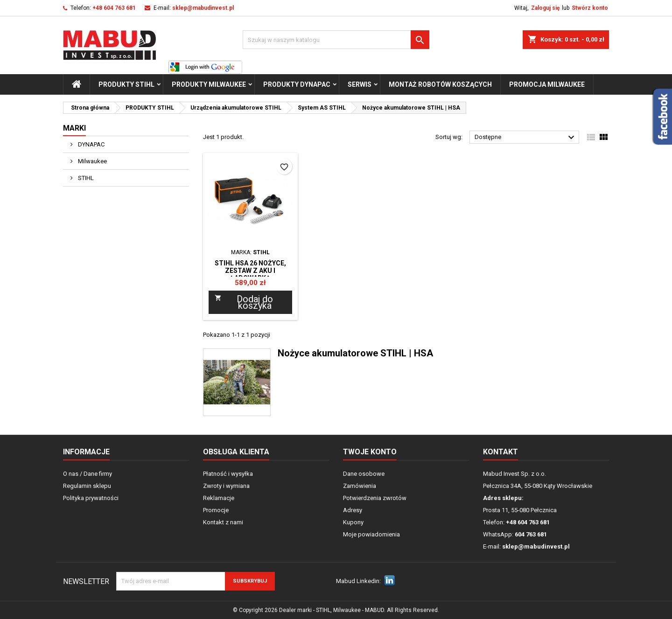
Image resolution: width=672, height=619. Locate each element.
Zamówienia (360, 486)
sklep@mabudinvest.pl (203, 8)
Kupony (353, 522)
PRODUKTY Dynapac (297, 84)
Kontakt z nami (223, 522)
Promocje (216, 510)
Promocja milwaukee (547, 84)
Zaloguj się (545, 8)
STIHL (85, 178)
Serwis (360, 84)
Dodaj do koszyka (244, 302)
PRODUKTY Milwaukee (209, 84)
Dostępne (526, 138)
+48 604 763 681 (114, 8)
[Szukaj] (336, 40)
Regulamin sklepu (87, 486)
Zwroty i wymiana (226, 486)
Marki (74, 128)
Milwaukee (92, 161)
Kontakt (500, 452)
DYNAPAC (91, 144)
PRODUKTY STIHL (126, 84)
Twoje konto (370, 452)
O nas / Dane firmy (87, 474)
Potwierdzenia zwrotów (375, 498)
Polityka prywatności (91, 498)
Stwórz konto (590, 8)
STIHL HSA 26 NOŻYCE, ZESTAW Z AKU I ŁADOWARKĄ (250, 271)
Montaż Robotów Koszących (440, 84)
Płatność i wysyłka (228, 474)
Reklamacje (219, 498)
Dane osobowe (364, 474)
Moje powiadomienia (371, 534)
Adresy (353, 510)
